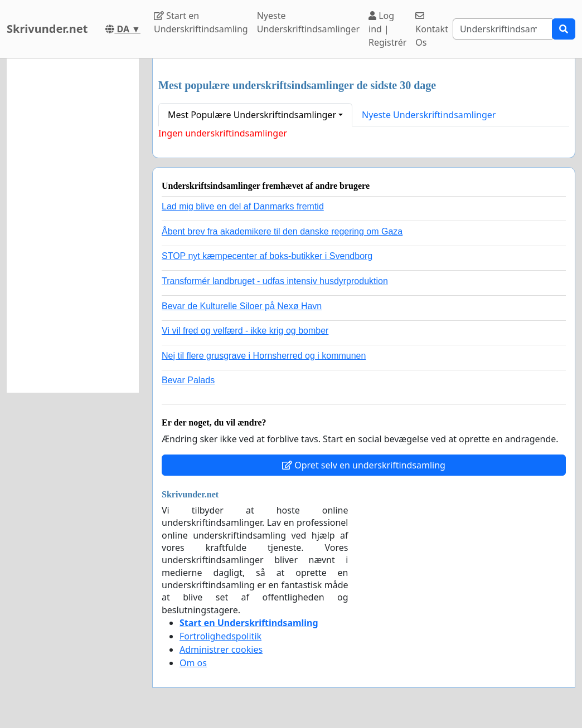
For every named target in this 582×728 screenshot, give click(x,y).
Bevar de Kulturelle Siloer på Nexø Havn (242, 306)
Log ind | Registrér (387, 29)
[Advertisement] (73, 226)
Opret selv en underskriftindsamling (364, 465)
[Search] (503, 29)
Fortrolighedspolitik (220, 636)
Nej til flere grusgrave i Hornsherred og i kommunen (264, 356)
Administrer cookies (221, 649)
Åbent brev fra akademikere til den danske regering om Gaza (282, 231)
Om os (193, 663)
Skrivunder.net (47, 29)
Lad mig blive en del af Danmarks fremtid (243, 206)
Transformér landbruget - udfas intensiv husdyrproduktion (275, 281)
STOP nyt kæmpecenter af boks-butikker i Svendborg (267, 256)
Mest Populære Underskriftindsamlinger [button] (252, 115)
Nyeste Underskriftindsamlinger (308, 22)
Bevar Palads (188, 380)
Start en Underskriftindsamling (201, 22)
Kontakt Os (432, 30)
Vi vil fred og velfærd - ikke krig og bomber (245, 331)
